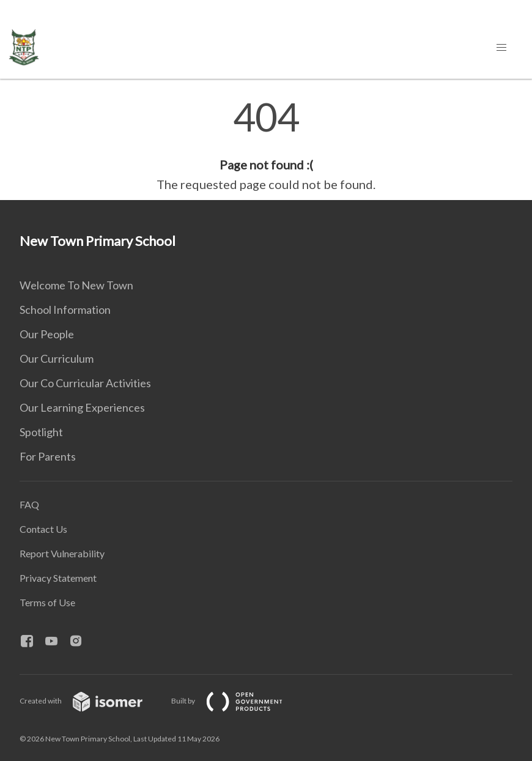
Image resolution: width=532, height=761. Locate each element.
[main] (266, 146)
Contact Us (43, 529)
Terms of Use (47, 602)
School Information (65, 310)
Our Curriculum (57, 358)
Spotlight (41, 432)
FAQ (29, 504)
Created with (91, 701)
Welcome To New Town (76, 285)
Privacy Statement (58, 578)
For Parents (48, 456)
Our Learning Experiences (82, 407)
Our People (47, 334)
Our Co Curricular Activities (85, 383)
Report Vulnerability (62, 553)
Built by (237, 701)
